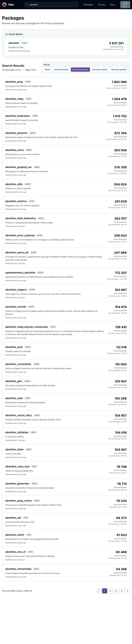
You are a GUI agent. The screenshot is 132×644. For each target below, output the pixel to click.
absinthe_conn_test (17, 467)
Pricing (102, 5)
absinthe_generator (17, 484)
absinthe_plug (14, 82)
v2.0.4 (33, 133)
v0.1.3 (28, 347)
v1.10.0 (24, 43)
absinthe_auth (14, 398)
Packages (88, 5)
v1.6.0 (28, 99)
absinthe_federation (18, 116)
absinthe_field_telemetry (21, 218)
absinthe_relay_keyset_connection (27, 327)
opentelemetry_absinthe (20, 273)
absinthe (14, 43)
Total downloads (61, 69)
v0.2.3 (37, 415)
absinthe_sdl (13, 518)
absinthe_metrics (16, 201)
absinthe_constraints (18, 364)
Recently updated (119, 69)
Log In (125, 5)
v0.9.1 (35, 116)
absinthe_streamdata (18, 569)
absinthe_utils (14, 184)
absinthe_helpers (16, 290)
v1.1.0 (32, 201)
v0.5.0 (34, 252)
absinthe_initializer (17, 432)
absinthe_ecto (14, 347)
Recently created (100, 69)
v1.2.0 (40, 235)
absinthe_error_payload (20, 235)
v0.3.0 (28, 184)
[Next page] (127, 591)
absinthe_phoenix (16, 133)
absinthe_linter (15, 449)
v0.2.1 (28, 398)
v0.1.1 (34, 466)
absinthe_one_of (16, 552)
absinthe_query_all (17, 252)
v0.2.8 (32, 290)
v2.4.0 (40, 273)
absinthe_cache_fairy (19, 415)
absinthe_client (15, 535)
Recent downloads (80, 69)
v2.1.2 (53, 327)
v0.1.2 (34, 484)
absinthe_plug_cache (18, 501)
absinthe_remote (16, 307)
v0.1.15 (29, 150)
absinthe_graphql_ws (18, 167)
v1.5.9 (28, 82)
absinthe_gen (14, 381)
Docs (113, 5)
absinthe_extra (14, 150)
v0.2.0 (36, 364)
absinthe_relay (14, 99)
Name (48, 69)
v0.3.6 (37, 167)
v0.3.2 (41, 218)
